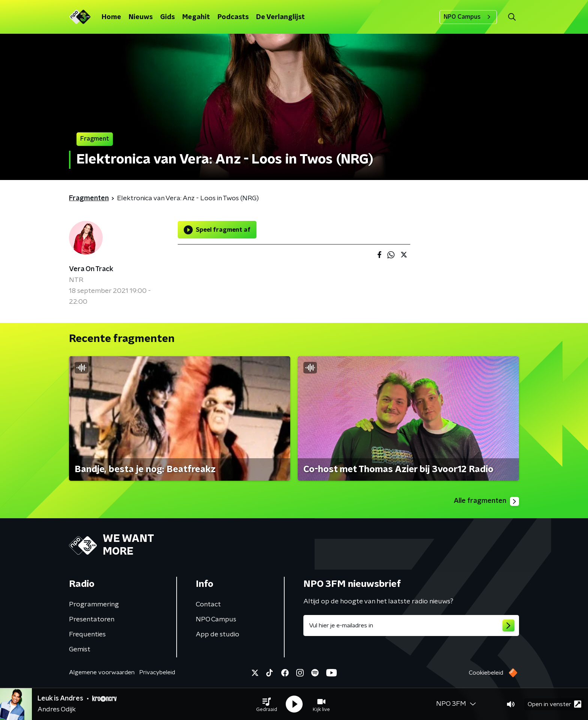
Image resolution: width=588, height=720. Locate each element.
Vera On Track (91, 269)
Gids (167, 17)
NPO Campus (468, 17)
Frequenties (87, 634)
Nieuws (141, 17)
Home (111, 17)
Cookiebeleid (486, 673)
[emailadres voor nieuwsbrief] (411, 625)
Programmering (94, 604)
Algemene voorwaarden (102, 672)
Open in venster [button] (554, 704)
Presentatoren (92, 619)
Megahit (196, 17)
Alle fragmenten (486, 501)
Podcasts (233, 17)
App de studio (217, 634)
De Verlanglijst (280, 17)
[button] (267, 704)
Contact (208, 604)
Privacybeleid (157, 672)
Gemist (80, 649)
